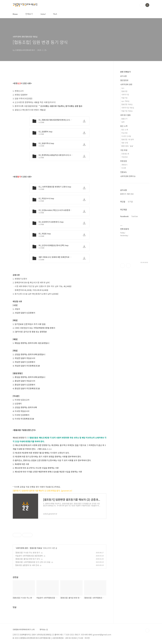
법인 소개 (124, 126)
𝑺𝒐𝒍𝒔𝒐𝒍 (43, 14)
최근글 (123, 202)
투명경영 (124, 161)
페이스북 (123, 266)
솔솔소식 (124, 119)
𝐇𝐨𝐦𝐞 (15, 14)
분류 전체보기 (125, 72)
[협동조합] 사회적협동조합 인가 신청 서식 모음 (33, 562)
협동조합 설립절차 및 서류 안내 (27, 565)
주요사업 (124, 133)
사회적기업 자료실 (128, 108)
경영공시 (124, 165)
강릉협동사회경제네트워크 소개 (24, 629)
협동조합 (124, 91)
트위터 (128, 266)
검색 (141, 5)
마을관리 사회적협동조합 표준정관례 (29, 556)
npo (123, 88)
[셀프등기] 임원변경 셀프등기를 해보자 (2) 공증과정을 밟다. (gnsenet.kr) (42, 491)
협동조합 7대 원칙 (128, 139)
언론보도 (124, 172)
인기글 (130, 202)
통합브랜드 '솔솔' (127, 146)
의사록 (124, 168)
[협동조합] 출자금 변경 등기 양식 (28, 559)
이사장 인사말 (126, 136)
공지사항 (124, 76)
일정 (123, 122)
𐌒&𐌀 (55, 14)
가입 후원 (124, 150)
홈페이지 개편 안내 (127, 194)
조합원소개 (125, 154)
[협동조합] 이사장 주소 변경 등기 (28, 553)
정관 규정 (125, 143)
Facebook (124, 216)
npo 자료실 (125, 101)
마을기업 (124, 98)
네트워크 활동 (125, 115)
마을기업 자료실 (127, 111)
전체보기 (29, 14)
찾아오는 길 (44, 629)
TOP (147, 631)
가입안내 (124, 157)
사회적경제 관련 (22, 548)
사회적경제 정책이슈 (128, 176)
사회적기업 (125, 95)
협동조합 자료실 (36, 548)
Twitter (135, 216)
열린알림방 (124, 80)
